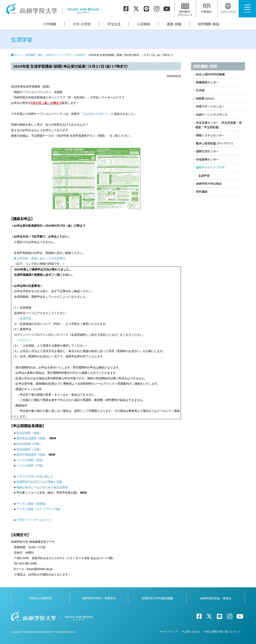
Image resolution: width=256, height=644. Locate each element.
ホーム (18, 55)
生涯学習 (80, 55)
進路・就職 (174, 24)
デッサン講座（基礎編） (32, 504)
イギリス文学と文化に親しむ (35, 476)
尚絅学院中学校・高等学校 (99, 598)
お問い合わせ (192, 632)
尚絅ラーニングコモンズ (212, 115)
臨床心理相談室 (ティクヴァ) (214, 143)
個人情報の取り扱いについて (224, 632)
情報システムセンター (210, 135)
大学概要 (50, 24)
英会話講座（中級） (29, 444)
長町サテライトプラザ (59, 55)
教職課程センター (207, 82)
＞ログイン (24, 340)
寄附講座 (202, 191)
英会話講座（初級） (29, 433)
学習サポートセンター (210, 106)
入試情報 (144, 24)
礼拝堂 (200, 90)
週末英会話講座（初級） (32, 438)
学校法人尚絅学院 (40, 598)
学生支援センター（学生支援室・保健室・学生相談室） (219, 125)
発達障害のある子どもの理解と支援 (39, 482)
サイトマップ (170, 632)
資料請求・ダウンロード (185, 10)
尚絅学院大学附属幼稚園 (157, 598)
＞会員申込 (24, 318)
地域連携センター (207, 159)
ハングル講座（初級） (31, 460)
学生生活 (114, 24)
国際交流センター (207, 151)
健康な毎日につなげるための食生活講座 (42, 487)
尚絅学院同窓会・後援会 (216, 598)
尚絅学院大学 (52, 9)
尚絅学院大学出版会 (209, 184)
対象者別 (207, 8)
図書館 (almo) (205, 98)
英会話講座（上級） (29, 449)
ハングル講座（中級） (31, 465)
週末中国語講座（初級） (32, 455)
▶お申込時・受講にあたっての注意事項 (40, 258)
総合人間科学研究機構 (210, 74)
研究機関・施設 (208, 24)
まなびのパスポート (95, 114)
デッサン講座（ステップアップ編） (40, 509)
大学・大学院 (82, 24)
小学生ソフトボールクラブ (34, 520)
